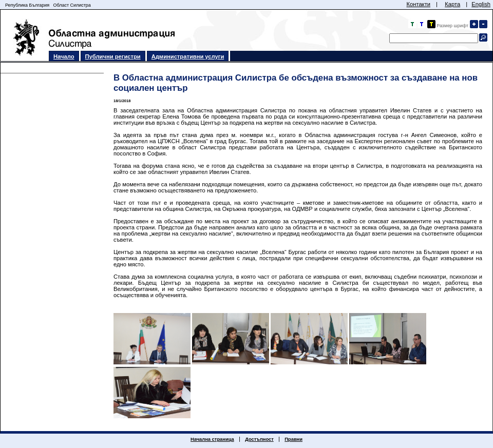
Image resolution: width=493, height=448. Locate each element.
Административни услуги (188, 56)
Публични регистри (113, 56)
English (481, 4)
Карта (452, 4)
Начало (64, 56)
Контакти (418, 4)
